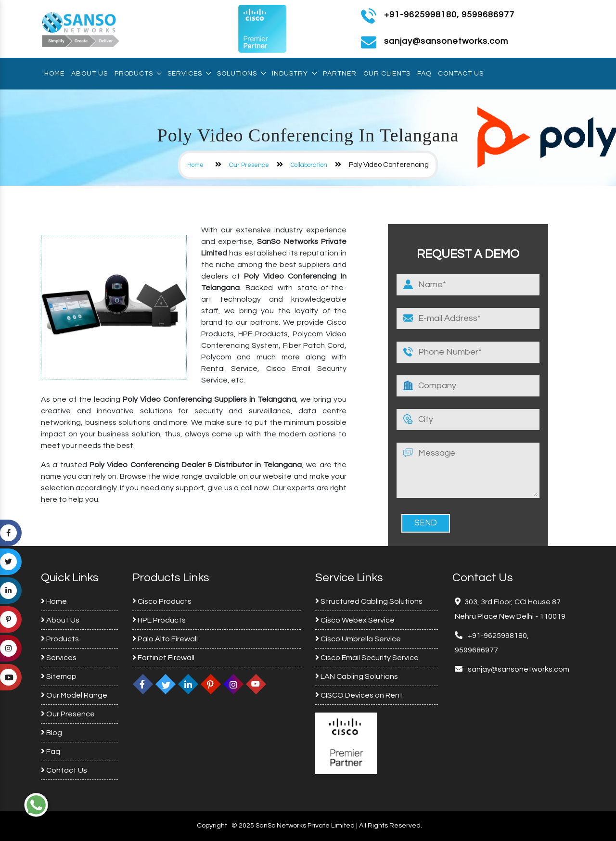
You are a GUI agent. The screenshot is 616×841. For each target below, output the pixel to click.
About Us (90, 74)
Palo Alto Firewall (165, 639)
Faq (424, 74)
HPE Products (159, 620)
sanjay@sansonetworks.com (518, 669)
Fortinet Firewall (163, 658)
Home (54, 74)
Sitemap (59, 676)
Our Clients (387, 74)
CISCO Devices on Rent (359, 695)
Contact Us (461, 74)
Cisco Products (162, 601)
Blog (51, 733)
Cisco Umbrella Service (358, 639)
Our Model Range (74, 695)
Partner (340, 74)
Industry (294, 74)
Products (138, 74)
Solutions (241, 74)
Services (189, 74)
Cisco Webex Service (355, 620)
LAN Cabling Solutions (357, 676)
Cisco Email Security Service (367, 658)
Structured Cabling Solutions (369, 601)
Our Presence (249, 165)
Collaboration (309, 165)
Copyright (212, 826)
